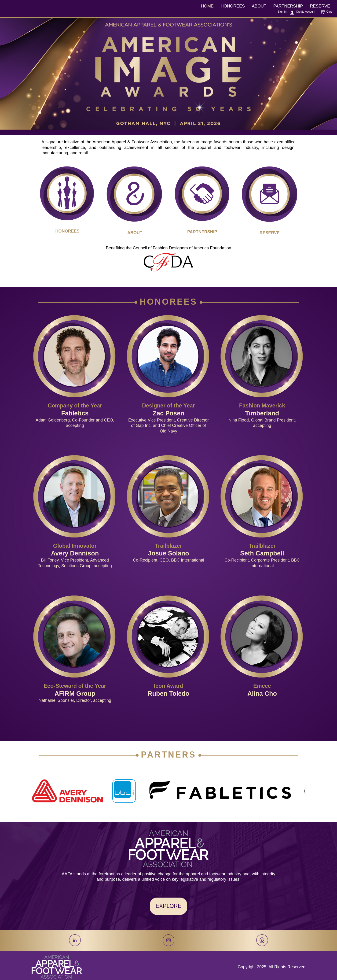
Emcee (262, 686)
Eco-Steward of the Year (75, 686)
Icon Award (169, 686)
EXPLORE (169, 906)
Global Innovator (75, 546)
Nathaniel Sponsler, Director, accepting (75, 700)
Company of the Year (75, 406)
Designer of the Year (168, 406)
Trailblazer (168, 546)
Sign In (282, 12)
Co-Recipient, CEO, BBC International (168, 560)
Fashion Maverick (262, 406)
